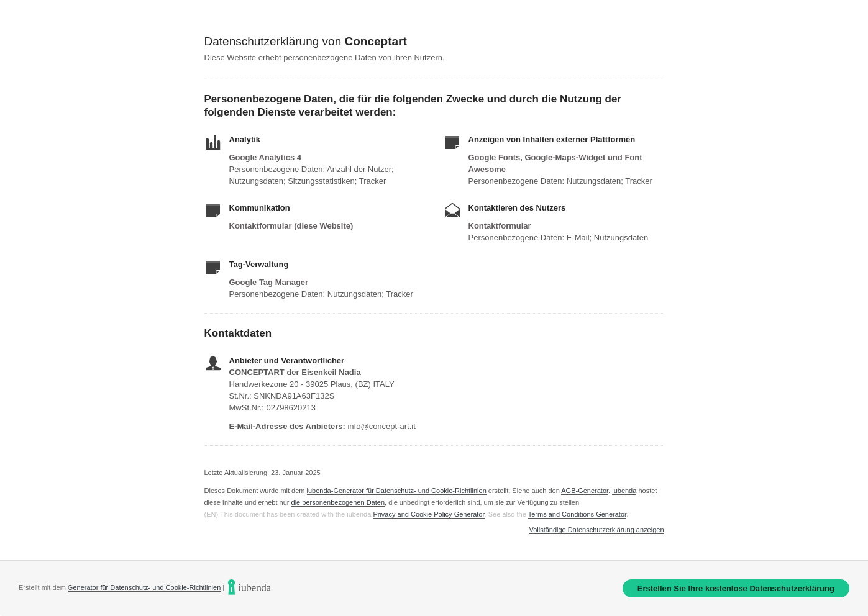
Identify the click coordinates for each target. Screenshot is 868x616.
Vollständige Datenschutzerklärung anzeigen (596, 530)
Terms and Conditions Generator (577, 514)
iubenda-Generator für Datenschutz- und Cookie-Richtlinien (397, 491)
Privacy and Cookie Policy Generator (428, 514)
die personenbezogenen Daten (338, 502)
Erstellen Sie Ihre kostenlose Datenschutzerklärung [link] (736, 588)
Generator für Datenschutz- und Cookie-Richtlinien (144, 587)
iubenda (624, 491)
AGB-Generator (585, 491)
